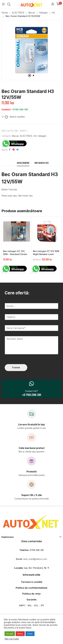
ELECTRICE (26, 136)
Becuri (15, 136)
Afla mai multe (12, 639)
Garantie (32, 600)
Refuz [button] (20, 634)
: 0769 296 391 (32, 550)
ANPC (22, 605)
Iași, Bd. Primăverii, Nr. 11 (32, 568)
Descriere (23, 163)
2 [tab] (33, 75)
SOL (36, 605)
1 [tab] (30, 75)
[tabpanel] (32, 50)
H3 (35, 136)
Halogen (42, 136)
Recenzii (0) (42, 163)
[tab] (23, 163)
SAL (30, 605)
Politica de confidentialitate (32, 588)
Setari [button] (30, 634)
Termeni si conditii (32, 582)
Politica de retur (32, 594)
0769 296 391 (20, 109)
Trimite (16, 367)
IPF (42, 605)
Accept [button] (10, 634)
